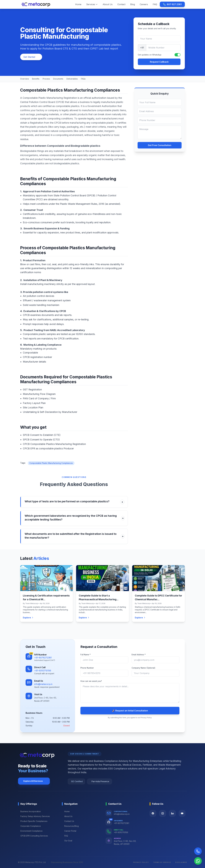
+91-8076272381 (43, 658)
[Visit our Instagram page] (163, 813)
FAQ (155, 4)
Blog (133, 4)
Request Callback (159, 62)
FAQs (83, 79)
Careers (144, 4)
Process (46, 79)
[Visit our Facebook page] (153, 813)
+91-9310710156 (43, 671)
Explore (28, 618)
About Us (108, 4)
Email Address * (139, 655)
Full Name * (86, 655)
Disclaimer (181, 862)
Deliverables (72, 79)
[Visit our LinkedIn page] (172, 813)
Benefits (36, 79)
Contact (121, 4)
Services (92, 4)
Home (78, 4)
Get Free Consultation (160, 145)
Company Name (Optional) (143, 668)
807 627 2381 (172, 4)
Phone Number (87, 668)
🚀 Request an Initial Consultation (130, 711)
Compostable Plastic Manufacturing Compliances (51, 463)
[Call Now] (198, 851)
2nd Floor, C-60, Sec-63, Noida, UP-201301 (125, 843)
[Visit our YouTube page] (182, 813)
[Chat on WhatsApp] (198, 861)
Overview (25, 79)
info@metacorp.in (43, 684)
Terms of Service (162, 862)
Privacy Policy (141, 862)
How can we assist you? (91, 681)
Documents (58, 79)
